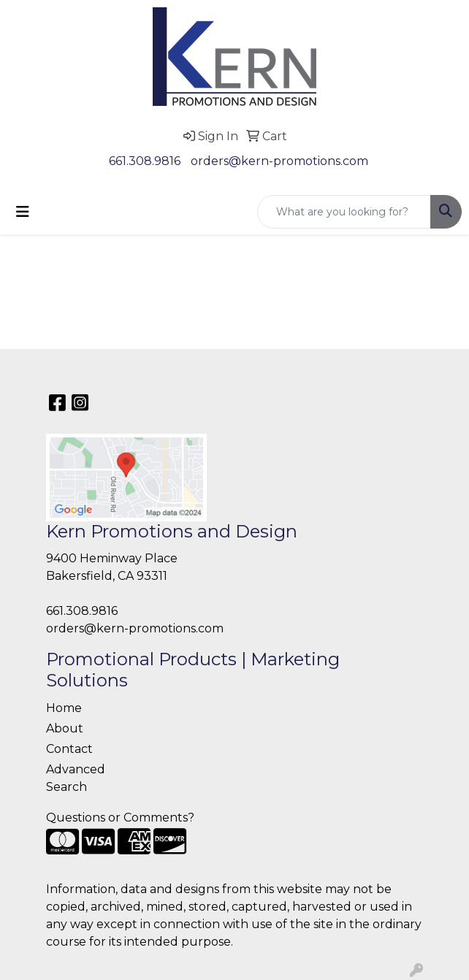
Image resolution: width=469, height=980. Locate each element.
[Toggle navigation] (23, 212)
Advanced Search (76, 778)
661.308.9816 (145, 161)
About (65, 728)
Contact (69, 749)
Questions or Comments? (120, 818)
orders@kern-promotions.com (279, 161)
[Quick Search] (344, 212)
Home (64, 708)
